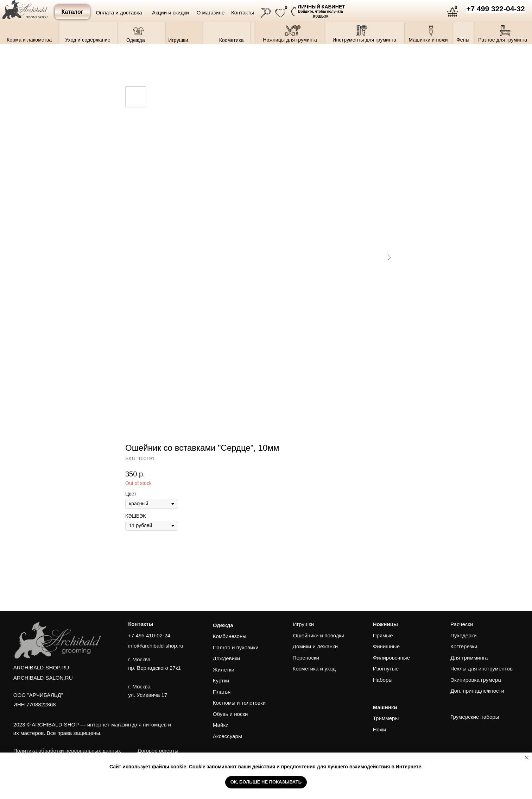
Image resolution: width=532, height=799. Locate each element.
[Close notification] (527, 758)
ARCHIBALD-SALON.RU (43, 678)
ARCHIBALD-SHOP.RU (41, 667)
